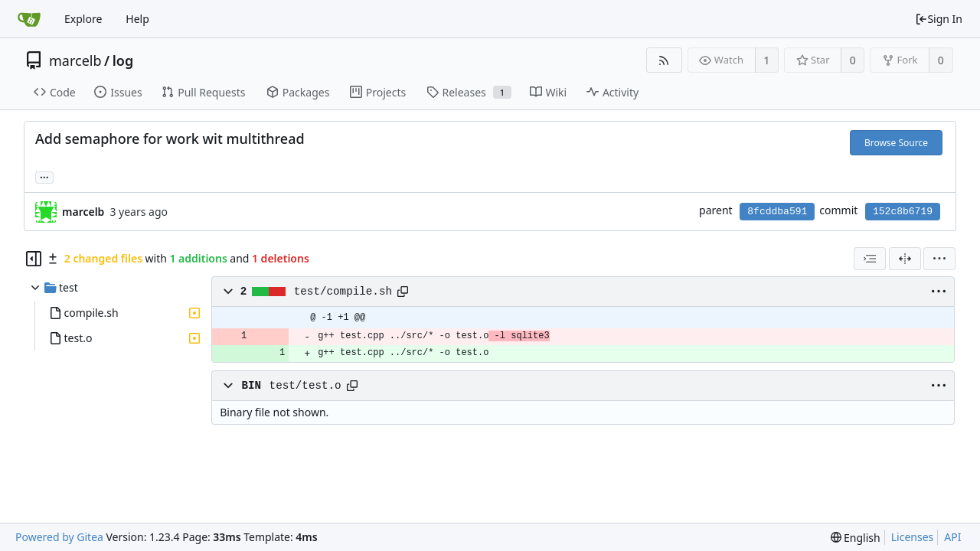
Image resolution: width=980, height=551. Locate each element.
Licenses (913, 537)
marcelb (75, 60)
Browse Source (896, 143)
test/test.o (305, 386)
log (123, 60)
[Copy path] (403, 292)
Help (137, 19)
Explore (83, 19)
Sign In (939, 19)
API (952, 537)
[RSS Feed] (664, 60)
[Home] (29, 19)
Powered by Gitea (59, 537)
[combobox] (870, 259)
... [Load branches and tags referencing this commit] (44, 176)
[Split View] (905, 259)
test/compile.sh (343, 292)
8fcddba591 (777, 212)
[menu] (939, 259)
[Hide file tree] (34, 259)
